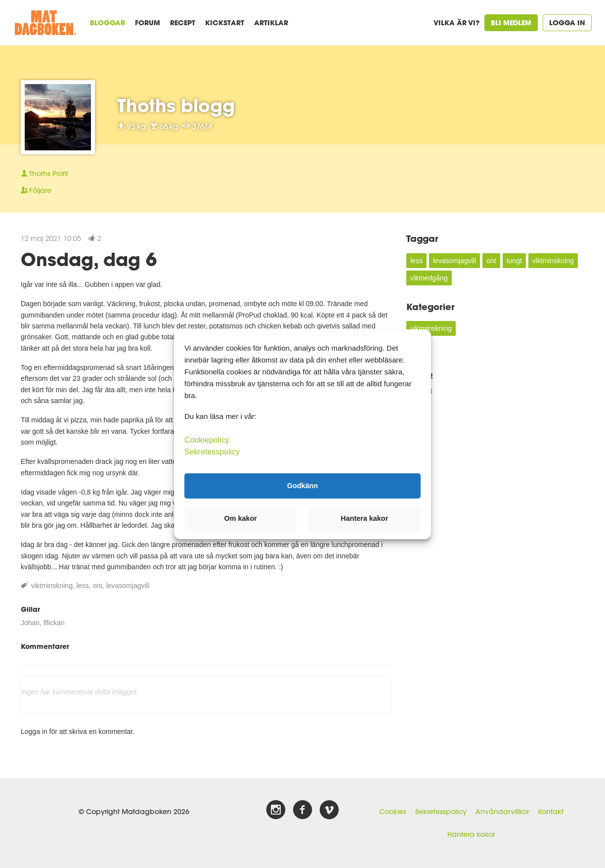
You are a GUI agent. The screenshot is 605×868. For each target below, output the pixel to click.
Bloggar (108, 23)
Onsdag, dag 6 (89, 259)
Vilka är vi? (456, 23)
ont (97, 586)
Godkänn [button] (302, 486)
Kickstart (225, 23)
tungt (514, 261)
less (83, 586)
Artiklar (271, 23)
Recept (183, 23)
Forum (148, 23)
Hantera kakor (471, 834)
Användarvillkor (502, 812)
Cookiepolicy (207, 439)
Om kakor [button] (241, 518)
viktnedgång (429, 278)
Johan (30, 623)
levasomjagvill (128, 586)
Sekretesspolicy (441, 812)
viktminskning (52, 586)
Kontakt (551, 812)
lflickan (54, 623)
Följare (36, 190)
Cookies (393, 812)
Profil (44, 174)
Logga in (567, 23)
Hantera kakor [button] (364, 518)
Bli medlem (511, 23)
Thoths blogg (176, 105)
